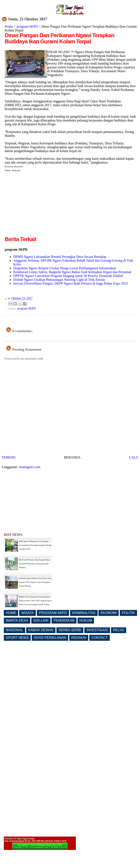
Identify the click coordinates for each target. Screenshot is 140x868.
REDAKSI (79, 638)
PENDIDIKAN (64, 620)
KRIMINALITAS (84, 613)
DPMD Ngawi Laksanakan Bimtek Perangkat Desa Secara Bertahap (60, 257)
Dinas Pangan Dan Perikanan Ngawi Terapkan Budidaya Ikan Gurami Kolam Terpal (60, 38)
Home (9, 26)
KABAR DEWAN (41, 630)
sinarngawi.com (30, 467)
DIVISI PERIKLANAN (50, 638)
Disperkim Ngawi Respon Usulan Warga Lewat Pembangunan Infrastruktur (65, 268)
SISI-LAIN (41, 620)
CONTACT (100, 638)
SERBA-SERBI (70, 630)
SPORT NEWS (17, 638)
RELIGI (118, 630)
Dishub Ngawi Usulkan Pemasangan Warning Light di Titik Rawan (59, 280)
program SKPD (27, 26)
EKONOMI (109, 613)
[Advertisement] (40, 206)
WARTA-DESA (17, 620)
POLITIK (128, 613)
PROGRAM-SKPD (53, 613)
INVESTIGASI (97, 630)
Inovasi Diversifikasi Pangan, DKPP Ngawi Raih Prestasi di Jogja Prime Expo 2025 (71, 283)
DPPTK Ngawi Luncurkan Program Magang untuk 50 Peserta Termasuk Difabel (68, 276)
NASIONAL (15, 630)
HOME (11, 613)
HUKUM (86, 620)
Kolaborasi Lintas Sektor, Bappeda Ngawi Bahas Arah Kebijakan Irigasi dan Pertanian (72, 272)
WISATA (28, 613)
